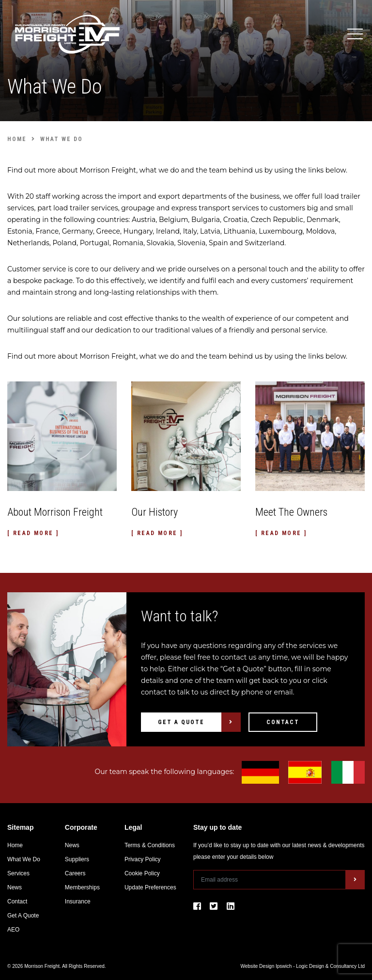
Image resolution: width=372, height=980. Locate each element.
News (15, 887)
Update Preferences (150, 887)
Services (18, 873)
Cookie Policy (142, 873)
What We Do (24, 859)
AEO (13, 930)
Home (15, 845)
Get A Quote (181, 722)
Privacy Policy (143, 859)
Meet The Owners (291, 512)
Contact (283, 722)
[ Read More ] (33, 533)
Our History (155, 512)
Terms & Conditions (150, 845)
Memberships (82, 887)
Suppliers (77, 859)
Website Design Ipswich (266, 966)
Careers (75, 873)
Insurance (78, 901)
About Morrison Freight (55, 512)
